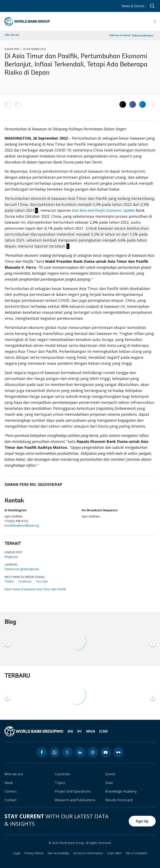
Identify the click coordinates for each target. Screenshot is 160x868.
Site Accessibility (58, 853)
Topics (60, 783)
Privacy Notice (34, 853)
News (9, 783)
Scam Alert (114, 853)
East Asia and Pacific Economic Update (103, 210)
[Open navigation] (155, 21)
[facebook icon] (42, 752)
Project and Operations (73, 791)
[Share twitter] (123, 104)
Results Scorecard (119, 800)
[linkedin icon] (80, 752)
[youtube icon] (106, 752)
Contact (11, 800)
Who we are (14, 774)
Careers (11, 791)
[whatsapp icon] (55, 752)
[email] (8, 104)
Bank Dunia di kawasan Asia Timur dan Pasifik (35, 589)
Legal (17, 853)
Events (110, 774)
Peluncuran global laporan (22, 569)
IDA (70, 731)
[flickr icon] (118, 752)
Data (109, 783)
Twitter (9, 581)
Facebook (25, 581)
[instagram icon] (93, 752)
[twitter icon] (67, 752)
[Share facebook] (133, 104)
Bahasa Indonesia (143, 35)
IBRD (60, 731)
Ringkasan (11, 557)
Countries (62, 774)
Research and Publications (75, 800)
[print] (18, 104)
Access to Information (88, 853)
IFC (80, 731)
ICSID (103, 731)
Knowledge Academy (121, 791)
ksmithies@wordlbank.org (22, 525)
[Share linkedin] (142, 104)
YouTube (42, 581)
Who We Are (12, 35)
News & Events (134, 6)
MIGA (91, 731)
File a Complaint (136, 853)
